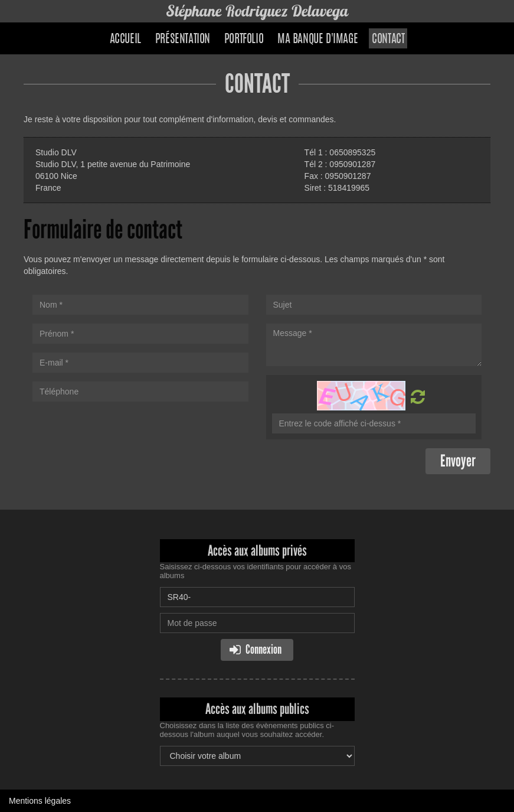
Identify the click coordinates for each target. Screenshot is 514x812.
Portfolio (244, 40)
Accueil (125, 40)
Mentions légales (40, 801)
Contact (388, 40)
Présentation (183, 40)
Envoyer (458, 461)
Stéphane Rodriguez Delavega (257, 11)
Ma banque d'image (317, 40)
